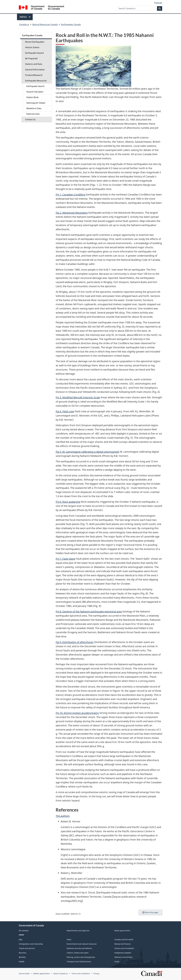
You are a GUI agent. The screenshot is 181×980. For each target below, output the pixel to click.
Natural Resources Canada (45, 24)
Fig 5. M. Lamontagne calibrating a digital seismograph (87, 452)
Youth (117, 962)
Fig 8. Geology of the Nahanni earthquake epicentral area (89, 611)
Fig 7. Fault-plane (65, 559)
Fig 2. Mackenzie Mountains (72, 213)
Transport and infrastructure (79, 962)
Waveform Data (34, 108)
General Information (35, 70)
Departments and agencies (78, 931)
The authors (63, 816)
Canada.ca (24, 24)
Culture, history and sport (77, 953)
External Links (33, 114)
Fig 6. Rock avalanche (68, 502)
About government (122, 931)
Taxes (69, 939)
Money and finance (122, 944)
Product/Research (34, 75)
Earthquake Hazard (34, 53)
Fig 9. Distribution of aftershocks (75, 642)
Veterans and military (123, 957)
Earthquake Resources (36, 81)
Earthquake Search (35, 86)
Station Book (32, 97)
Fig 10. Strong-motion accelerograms (77, 713)
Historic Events (32, 47)
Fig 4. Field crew (65, 411)
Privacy (96, 974)
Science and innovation (124, 948)
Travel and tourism (27, 948)
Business (23, 953)
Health (22, 962)
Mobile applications (41, 974)
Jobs (21, 939)
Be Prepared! (31, 58)
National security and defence (79, 948)
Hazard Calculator (35, 92)
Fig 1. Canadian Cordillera (70, 195)
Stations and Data (34, 64)
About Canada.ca (61, 974)
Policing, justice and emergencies (81, 957)
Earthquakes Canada (71, 24)
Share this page (150, 912)
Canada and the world (124, 939)
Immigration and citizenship (31, 944)
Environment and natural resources (82, 944)
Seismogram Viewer (36, 103)
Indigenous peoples (123, 953)
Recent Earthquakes (35, 42)
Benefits (22, 957)
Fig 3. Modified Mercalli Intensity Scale (78, 397)
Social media (24, 974)
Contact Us (30, 119)
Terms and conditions (81, 974)
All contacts (24, 931)
